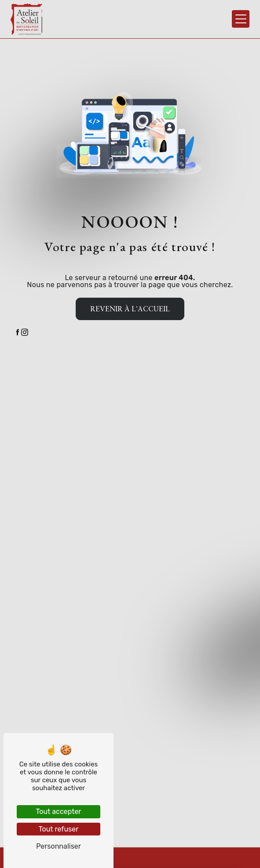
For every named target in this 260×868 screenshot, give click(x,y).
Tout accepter (59, 811)
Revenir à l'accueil (130, 309)
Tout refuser (59, 829)
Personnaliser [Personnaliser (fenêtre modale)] (59, 846)
